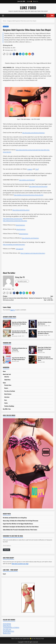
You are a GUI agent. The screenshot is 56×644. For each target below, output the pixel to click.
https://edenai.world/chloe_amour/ (23, 210)
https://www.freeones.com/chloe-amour (15, 218)
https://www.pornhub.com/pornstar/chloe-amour (18, 221)
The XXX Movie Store (8, 631)
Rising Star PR (8, 45)
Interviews (7, 397)
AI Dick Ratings (7, 624)
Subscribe (7, 550)
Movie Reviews (8, 394)
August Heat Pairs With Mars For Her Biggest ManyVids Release (7, 360)
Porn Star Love (7, 630)
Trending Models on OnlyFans (11, 628)
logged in (13, 310)
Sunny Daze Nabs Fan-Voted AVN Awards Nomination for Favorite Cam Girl (7, 334)
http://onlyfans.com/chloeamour (29, 180)
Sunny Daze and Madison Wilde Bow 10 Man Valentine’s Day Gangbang (7, 324)
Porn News (6, 26)
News (6, 400)
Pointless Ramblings (9, 406)
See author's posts (23, 282)
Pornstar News (8, 385)
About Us (36, 1)
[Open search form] (45, 16)
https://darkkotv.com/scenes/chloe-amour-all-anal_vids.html (32, 195)
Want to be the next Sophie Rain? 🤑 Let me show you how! (28, 639)
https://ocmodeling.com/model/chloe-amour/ (17, 244)
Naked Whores (7, 626)
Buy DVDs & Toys (7, 409)
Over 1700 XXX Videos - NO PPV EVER (28, 119)
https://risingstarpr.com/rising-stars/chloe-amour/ (36, 253)
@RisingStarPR (20, 249)
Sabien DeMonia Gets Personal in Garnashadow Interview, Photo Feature (20, 530)
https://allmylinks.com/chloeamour (33, 238)
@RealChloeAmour (21, 225)
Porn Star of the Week (10, 391)
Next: (41, 298)
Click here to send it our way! (20, 564)
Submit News (7, 380)
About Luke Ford (7, 375)
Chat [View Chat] (50, 16)
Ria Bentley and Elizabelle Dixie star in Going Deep (7, 350)
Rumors (6, 388)
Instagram (30, 169)
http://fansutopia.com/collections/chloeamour (37, 133)
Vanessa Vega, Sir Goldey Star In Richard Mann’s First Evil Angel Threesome (33, 350)
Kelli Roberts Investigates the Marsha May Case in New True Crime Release (33, 360)
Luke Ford (28, 8)
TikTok (38, 169)
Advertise (7, 377)
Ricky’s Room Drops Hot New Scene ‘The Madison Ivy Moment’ (33, 334)
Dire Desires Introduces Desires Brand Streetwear (33, 324)
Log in (4, 574)
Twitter (6, 403)
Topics (4, 383)
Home (4, 372)
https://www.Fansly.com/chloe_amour (41, 186)
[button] (3, 16)
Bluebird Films (7, 633)
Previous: (15, 298)
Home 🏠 (29, 1)
